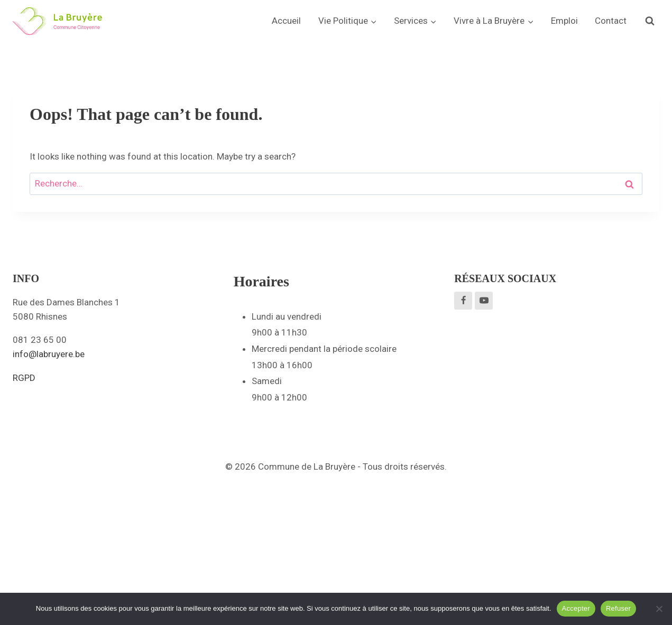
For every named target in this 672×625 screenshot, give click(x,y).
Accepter (576, 608)
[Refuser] (659, 609)
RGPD (24, 378)
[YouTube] (484, 301)
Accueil (286, 21)
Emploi (564, 21)
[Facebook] (463, 301)
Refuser (618, 608)
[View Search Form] (650, 21)
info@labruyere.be (49, 354)
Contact (611, 21)
